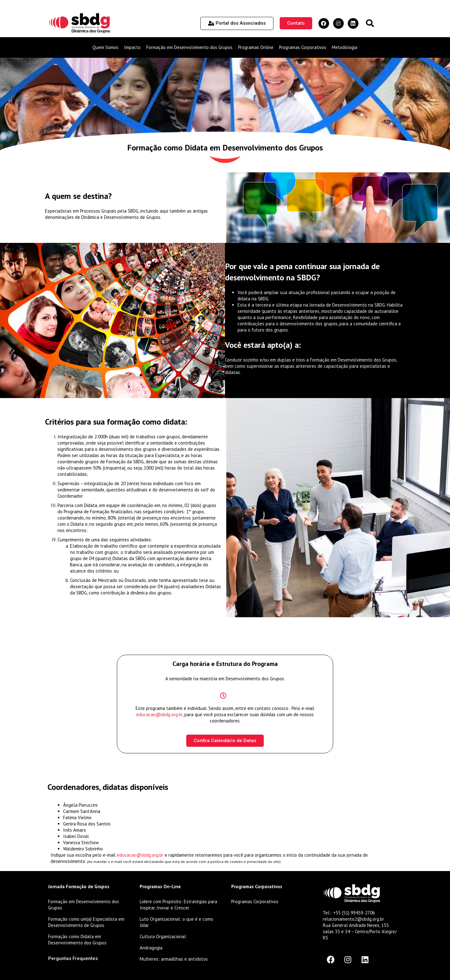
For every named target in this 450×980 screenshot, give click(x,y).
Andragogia (151, 948)
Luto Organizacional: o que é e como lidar (176, 922)
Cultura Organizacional (163, 936)
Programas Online (256, 47)
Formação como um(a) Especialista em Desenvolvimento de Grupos (86, 922)
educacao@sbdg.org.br (159, 714)
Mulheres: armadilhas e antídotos (174, 959)
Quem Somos (105, 47)
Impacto (132, 47)
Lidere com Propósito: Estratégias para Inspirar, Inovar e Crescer (178, 905)
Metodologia (345, 47)
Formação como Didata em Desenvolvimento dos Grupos (77, 940)
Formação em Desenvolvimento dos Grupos (189, 47)
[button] (370, 23)
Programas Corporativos (303, 47)
